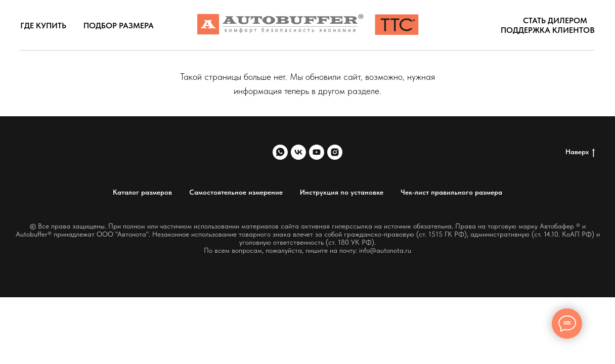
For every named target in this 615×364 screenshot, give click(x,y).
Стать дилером (555, 20)
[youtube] (317, 152)
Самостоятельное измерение (236, 192)
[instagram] (335, 152)
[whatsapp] (280, 152)
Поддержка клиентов (548, 30)
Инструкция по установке (342, 192)
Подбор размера (119, 26)
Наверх (580, 152)
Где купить (43, 26)
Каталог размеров (142, 192)
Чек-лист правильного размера (451, 192)
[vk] (298, 152)
